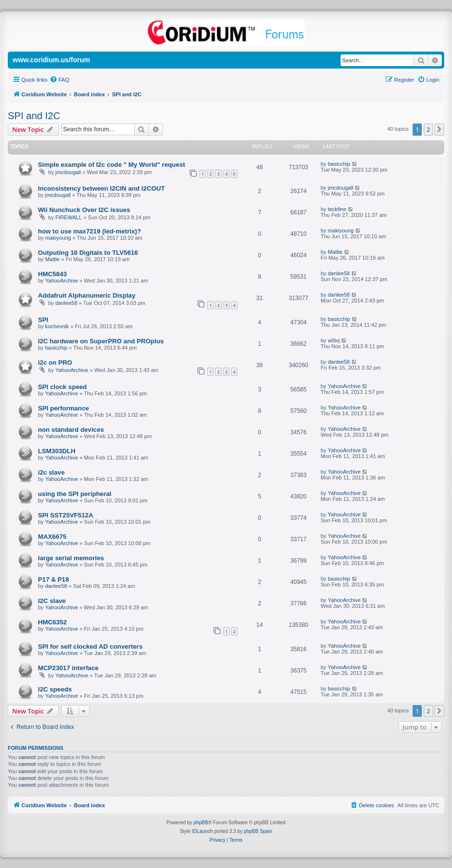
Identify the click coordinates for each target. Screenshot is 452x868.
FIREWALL (69, 217)
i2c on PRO (55, 363)
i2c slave (51, 472)
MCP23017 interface (68, 668)
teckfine (337, 209)
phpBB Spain (258, 831)
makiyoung (58, 238)
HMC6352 (52, 622)
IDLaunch (202, 831)
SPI (43, 320)
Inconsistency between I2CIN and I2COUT (101, 188)
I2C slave (52, 601)
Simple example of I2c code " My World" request (111, 165)
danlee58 (339, 273)
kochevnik (57, 326)
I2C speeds (55, 689)
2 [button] (428, 129)
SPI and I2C (34, 116)
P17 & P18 (54, 579)
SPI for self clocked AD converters (90, 647)
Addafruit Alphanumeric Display (87, 295)
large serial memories (71, 558)
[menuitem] (59, 80)
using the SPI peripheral (75, 494)
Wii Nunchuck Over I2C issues (84, 210)
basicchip (339, 164)
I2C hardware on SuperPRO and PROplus (101, 341)
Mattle (53, 259)
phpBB (201, 823)
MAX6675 (52, 537)
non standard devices (71, 430)
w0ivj (334, 340)
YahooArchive (62, 281)
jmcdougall (68, 172)
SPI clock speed (62, 387)
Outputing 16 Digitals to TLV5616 (88, 253)
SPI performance (63, 408)
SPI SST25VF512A (66, 515)
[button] (439, 129)
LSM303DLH (57, 451)
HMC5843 (52, 274)
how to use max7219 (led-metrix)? (90, 231)
